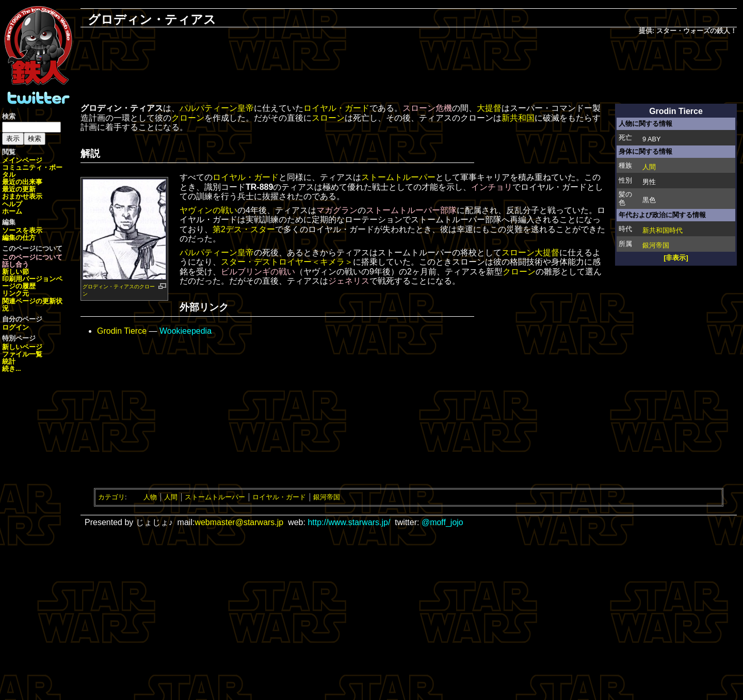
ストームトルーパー (398, 177)
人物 (150, 497)
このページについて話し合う (32, 261)
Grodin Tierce (122, 331)
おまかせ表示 (22, 196)
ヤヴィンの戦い (208, 210)
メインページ (22, 160)
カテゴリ (111, 497)
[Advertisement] (409, 70)
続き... (12, 369)
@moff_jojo (442, 522)
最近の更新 (19, 189)
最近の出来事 (22, 182)
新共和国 (518, 118)
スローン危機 (427, 108)
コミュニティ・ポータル (32, 171)
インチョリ (492, 187)
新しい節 (15, 272)
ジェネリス (349, 281)
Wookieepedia (185, 331)
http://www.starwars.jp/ (349, 522)
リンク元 (15, 293)
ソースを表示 (22, 230)
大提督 (489, 108)
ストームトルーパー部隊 (411, 210)
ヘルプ (12, 204)
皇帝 (246, 108)
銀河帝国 (656, 245)
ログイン (15, 327)
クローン (188, 118)
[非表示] (676, 258)
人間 (649, 167)
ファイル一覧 (22, 354)
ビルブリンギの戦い (258, 272)
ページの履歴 (32, 282)
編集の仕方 (19, 238)
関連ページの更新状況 (32, 305)
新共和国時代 (663, 230)
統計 (9, 361)
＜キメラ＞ (332, 262)
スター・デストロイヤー (266, 262)
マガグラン (337, 210)
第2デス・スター (244, 229)
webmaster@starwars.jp (239, 522)
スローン (328, 118)
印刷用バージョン (29, 279)
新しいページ (22, 347)
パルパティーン (208, 108)
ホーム (12, 211)
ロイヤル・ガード (336, 108)
